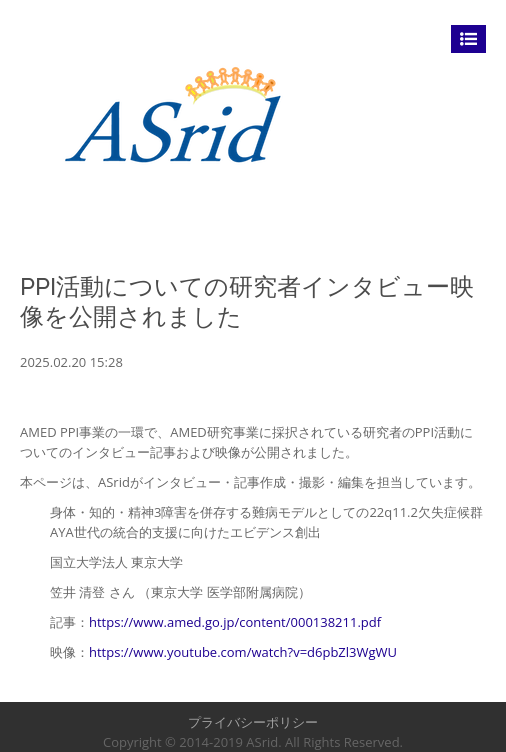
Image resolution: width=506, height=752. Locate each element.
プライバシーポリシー (253, 722)
